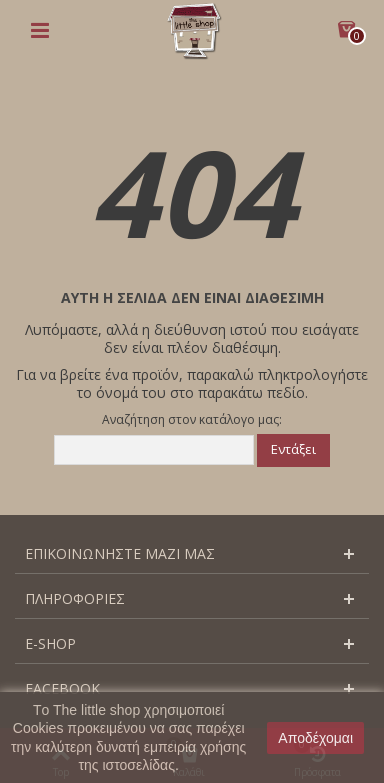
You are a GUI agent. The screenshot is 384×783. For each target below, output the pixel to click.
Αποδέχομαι (315, 738)
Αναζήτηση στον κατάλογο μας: (192, 419)
